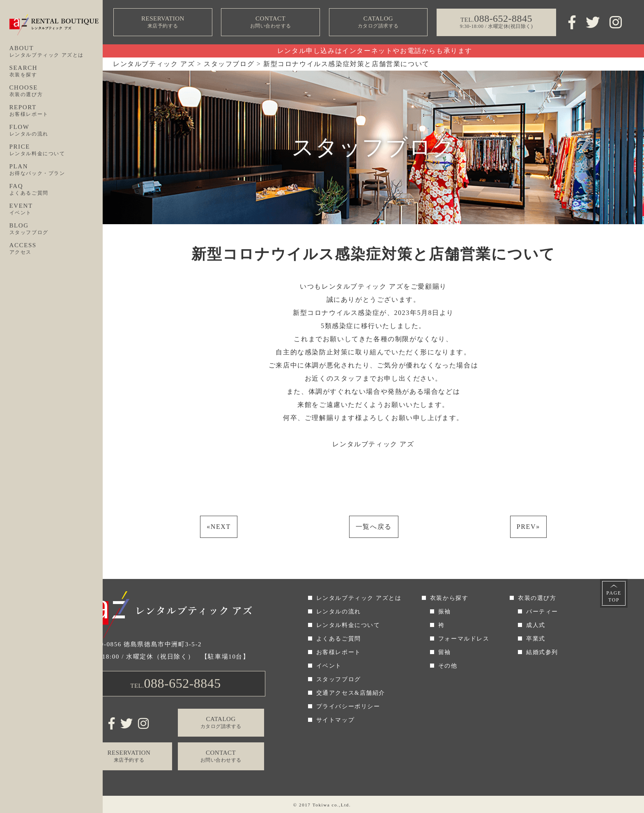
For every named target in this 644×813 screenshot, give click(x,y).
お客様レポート (339, 652)
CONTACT (271, 22)
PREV (528, 527)
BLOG (56, 229)
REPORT (56, 111)
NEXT (219, 527)
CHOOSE (56, 91)
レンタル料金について (348, 625)
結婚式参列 (542, 652)
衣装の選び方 (537, 598)
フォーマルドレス (464, 639)
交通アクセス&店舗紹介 (351, 693)
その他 (448, 666)
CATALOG (378, 22)
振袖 (445, 612)
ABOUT (56, 52)
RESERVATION (163, 22)
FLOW (56, 131)
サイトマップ (336, 720)
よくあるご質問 (339, 639)
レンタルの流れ (339, 612)
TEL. (176, 683)
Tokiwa (321, 805)
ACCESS (56, 249)
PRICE (56, 150)
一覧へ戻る (374, 527)
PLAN (56, 170)
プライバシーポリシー (348, 706)
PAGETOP (614, 596)
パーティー (542, 612)
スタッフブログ (339, 679)
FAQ (56, 190)
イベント (329, 666)
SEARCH (56, 71)
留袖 (445, 652)
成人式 (536, 625)
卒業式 (536, 639)
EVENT (56, 209)
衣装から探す (449, 598)
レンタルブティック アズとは (359, 598)
